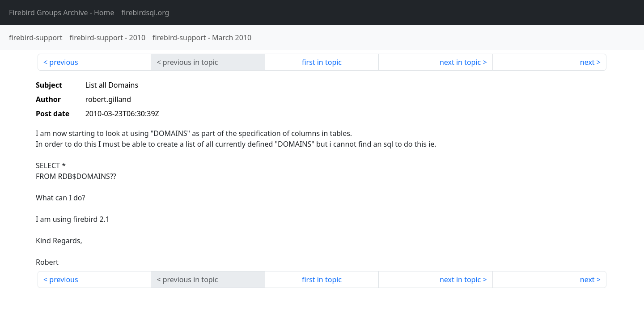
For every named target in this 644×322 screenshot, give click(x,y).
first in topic (322, 62)
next (587, 62)
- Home (62, 13)
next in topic (460, 62)
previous (64, 62)
